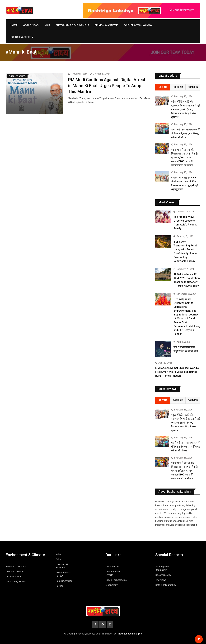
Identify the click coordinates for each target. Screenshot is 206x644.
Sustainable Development (72, 25)
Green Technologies (116, 580)
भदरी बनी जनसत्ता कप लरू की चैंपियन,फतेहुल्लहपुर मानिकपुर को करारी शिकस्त (186, 133)
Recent (163, 87)
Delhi (58, 559)
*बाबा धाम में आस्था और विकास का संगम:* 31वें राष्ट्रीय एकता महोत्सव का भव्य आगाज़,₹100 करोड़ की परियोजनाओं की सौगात (185, 157)
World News (31, 25)
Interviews (161, 580)
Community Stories (16, 582)
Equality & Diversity (16, 567)
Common (193, 87)
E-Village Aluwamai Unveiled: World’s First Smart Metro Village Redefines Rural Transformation (177, 372)
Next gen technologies (130, 634)
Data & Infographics (166, 585)
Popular (178, 87)
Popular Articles (64, 581)
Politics (60, 586)
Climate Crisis (113, 567)
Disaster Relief (13, 577)
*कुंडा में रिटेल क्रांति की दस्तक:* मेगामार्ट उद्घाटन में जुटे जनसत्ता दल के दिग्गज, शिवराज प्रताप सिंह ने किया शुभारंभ (186, 109)
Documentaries (164, 575)
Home (14, 25)
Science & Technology (138, 25)
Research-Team (79, 74)
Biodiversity (112, 585)
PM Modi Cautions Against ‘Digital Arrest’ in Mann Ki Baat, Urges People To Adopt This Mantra (107, 85)
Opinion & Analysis (106, 25)
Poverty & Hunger (15, 572)
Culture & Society (22, 37)
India (47, 25)
